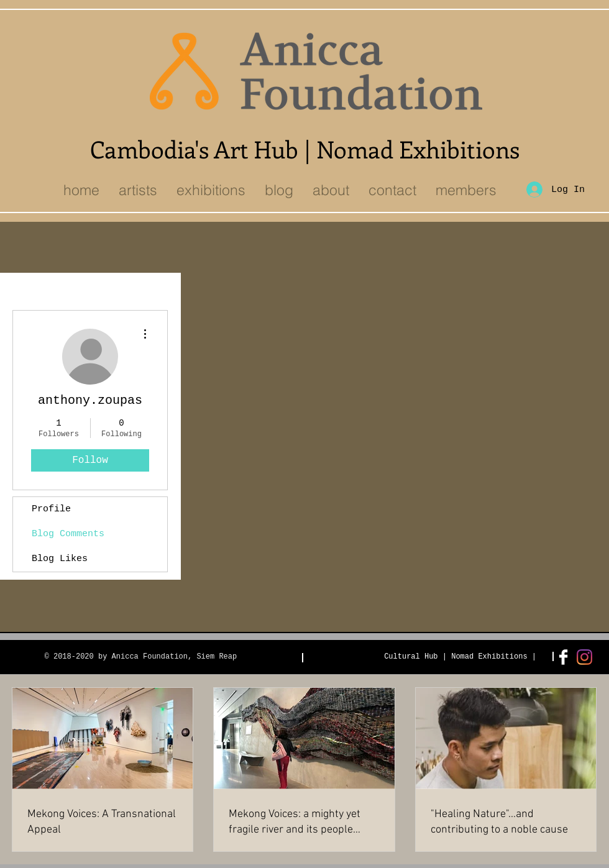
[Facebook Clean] (563, 657)
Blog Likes (60, 559)
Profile (51, 509)
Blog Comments (68, 534)
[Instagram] (584, 657)
